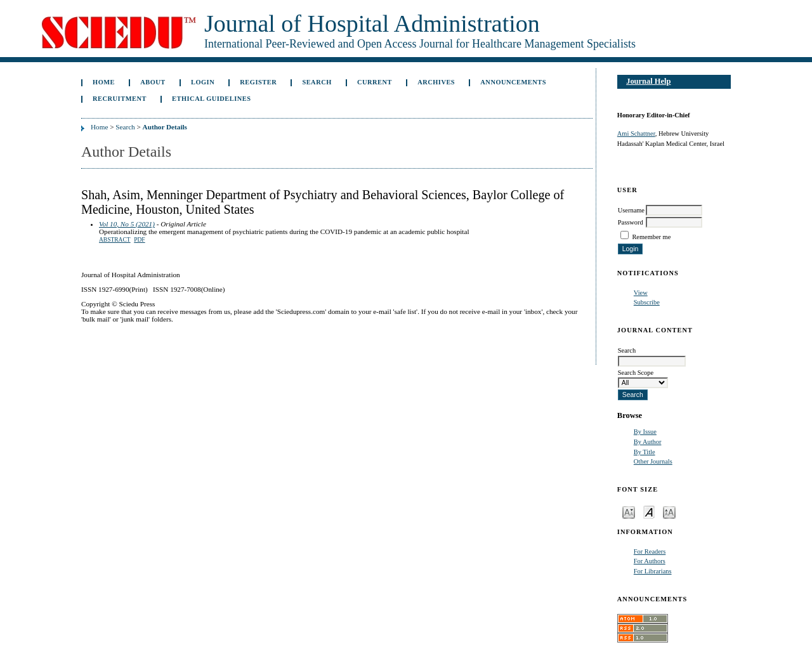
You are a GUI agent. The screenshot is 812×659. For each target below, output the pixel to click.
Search (317, 82)
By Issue (645, 432)
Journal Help (648, 81)
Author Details (165, 127)
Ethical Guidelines (212, 99)
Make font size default (649, 512)
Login (203, 82)
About (153, 82)
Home (104, 82)
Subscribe (647, 302)
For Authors (650, 561)
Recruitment (120, 99)
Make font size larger (669, 512)
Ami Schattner (636, 134)
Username (631, 210)
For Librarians (653, 571)
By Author (648, 442)
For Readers (650, 551)
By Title (645, 452)
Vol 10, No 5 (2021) (127, 224)
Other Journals (653, 461)
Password (631, 222)
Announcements (513, 82)
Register (258, 82)
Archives (436, 82)
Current (375, 82)
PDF (139, 240)
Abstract (115, 240)
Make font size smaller (629, 512)
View (641, 293)
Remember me (651, 237)
